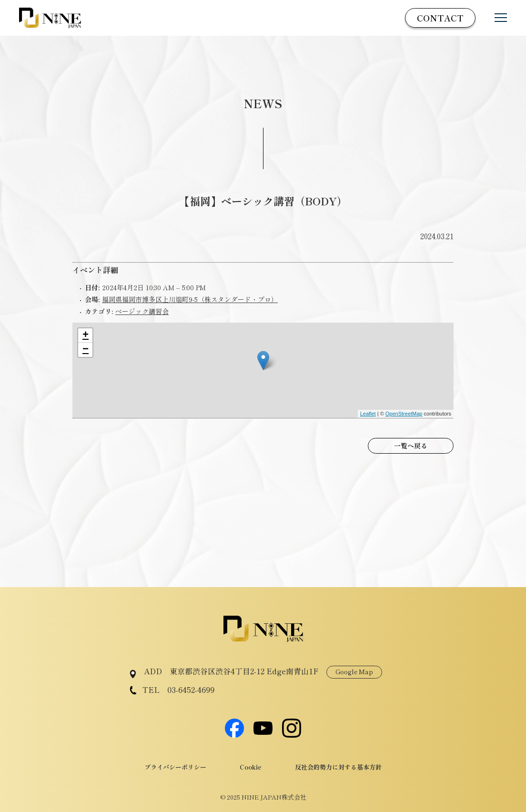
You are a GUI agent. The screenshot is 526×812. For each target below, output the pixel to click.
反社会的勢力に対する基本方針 (338, 767)
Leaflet (368, 414)
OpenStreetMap (404, 414)
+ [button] (86, 335)
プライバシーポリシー (175, 767)
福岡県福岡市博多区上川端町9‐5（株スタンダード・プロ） (190, 299)
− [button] (86, 350)
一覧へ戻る (411, 446)
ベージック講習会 (142, 311)
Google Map (354, 672)
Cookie (251, 767)
